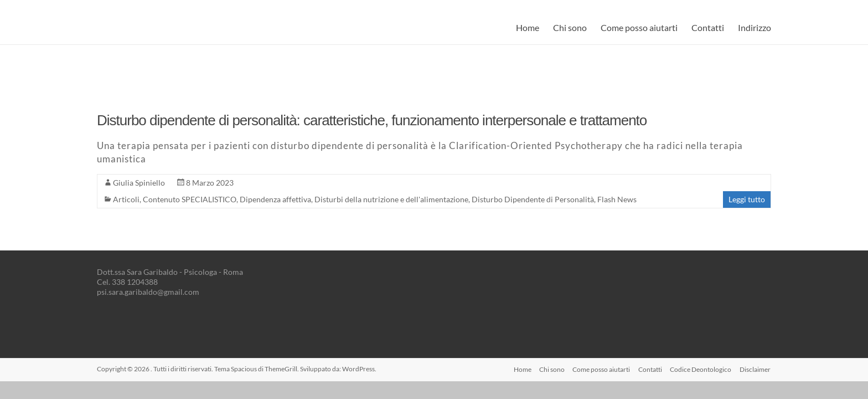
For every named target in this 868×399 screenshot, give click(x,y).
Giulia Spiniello (139, 183)
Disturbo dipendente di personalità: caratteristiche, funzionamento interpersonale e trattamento (372, 120)
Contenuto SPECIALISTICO (190, 199)
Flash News (617, 199)
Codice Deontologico (701, 369)
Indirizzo (755, 27)
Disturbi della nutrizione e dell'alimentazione (391, 199)
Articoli (126, 199)
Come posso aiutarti (639, 27)
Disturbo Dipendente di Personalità (533, 199)
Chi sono (570, 27)
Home (528, 27)
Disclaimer (756, 369)
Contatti (708, 27)
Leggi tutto (747, 199)
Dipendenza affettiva (275, 199)
